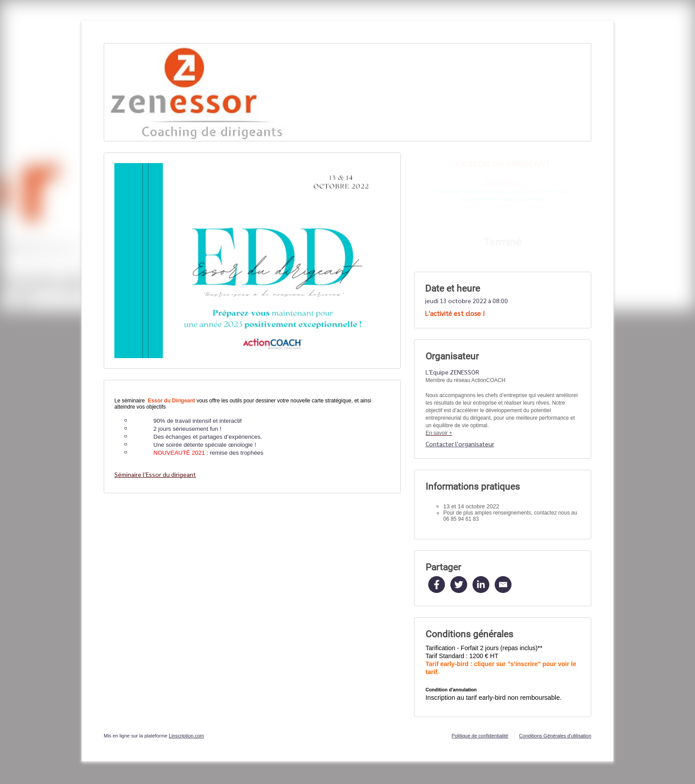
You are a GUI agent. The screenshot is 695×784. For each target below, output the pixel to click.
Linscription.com (186, 736)
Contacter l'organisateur (460, 444)
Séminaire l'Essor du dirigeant (155, 474)
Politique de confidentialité (480, 736)
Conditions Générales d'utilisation (555, 736)
